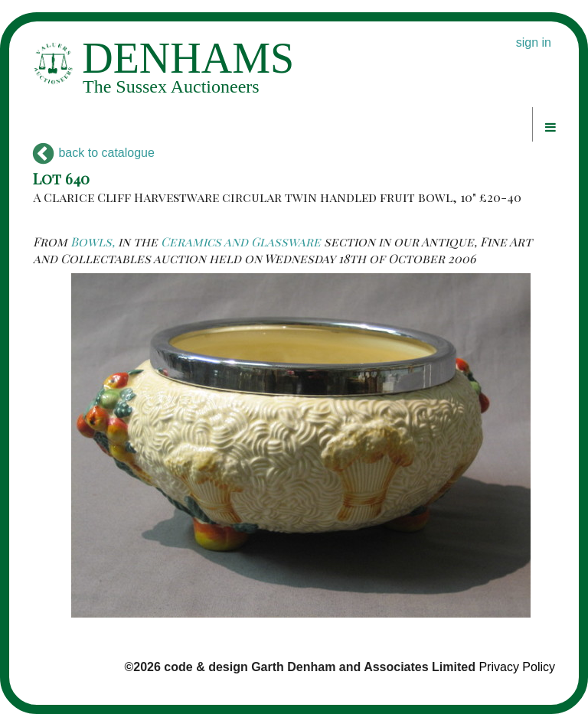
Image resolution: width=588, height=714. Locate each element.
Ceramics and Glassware (241, 241)
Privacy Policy (517, 667)
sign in (534, 42)
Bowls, (93, 241)
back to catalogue (94, 153)
